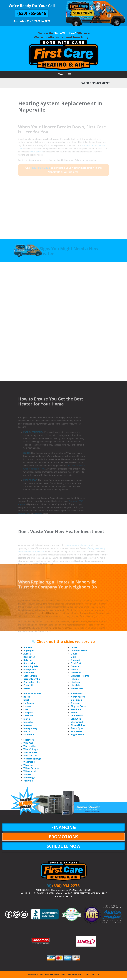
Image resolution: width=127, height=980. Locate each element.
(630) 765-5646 (32, 13)
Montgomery (30, 728)
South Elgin (77, 728)
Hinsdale (75, 685)
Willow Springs (31, 768)
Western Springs (32, 759)
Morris (27, 731)
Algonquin (29, 651)
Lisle (26, 709)
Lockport (28, 713)
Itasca (27, 697)
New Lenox (77, 694)
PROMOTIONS (63, 837)
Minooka (28, 722)
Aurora (27, 654)
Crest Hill (28, 685)
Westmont (29, 762)
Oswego (75, 703)
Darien (27, 688)
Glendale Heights (80, 676)
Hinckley (75, 682)
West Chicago (31, 749)
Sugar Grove (77, 735)
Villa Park (28, 743)
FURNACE (33, 975)
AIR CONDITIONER (49, 975)
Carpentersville (32, 679)
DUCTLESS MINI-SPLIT (72, 975)
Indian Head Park (32, 694)
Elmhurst (76, 660)
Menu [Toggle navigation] (65, 75)
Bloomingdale (31, 666)
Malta (27, 719)
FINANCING (64, 827)
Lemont (28, 706)
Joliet (26, 700)
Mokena (28, 725)
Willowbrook (30, 771)
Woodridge (29, 778)
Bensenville (29, 663)
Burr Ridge (29, 673)
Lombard (28, 716)
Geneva (75, 666)
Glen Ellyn (76, 673)
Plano (74, 713)
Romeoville (77, 716)
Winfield (28, 774)
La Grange (29, 703)
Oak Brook (76, 700)
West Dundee (30, 752)
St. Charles (76, 731)
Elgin (73, 657)
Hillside (75, 679)
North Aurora (78, 697)
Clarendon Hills (31, 682)
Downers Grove (79, 651)
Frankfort (76, 663)
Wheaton (28, 765)
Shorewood (77, 722)
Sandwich (76, 719)
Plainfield (76, 709)
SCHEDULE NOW (64, 846)
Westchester (30, 756)
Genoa (74, 669)
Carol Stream (30, 676)
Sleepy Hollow (78, 725)
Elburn (74, 654)
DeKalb (74, 647)
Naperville (29, 735)
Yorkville (28, 781)
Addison (28, 647)
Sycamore (29, 740)
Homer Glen (77, 688)
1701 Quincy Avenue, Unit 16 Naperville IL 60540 (69, 890)
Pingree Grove (78, 706)
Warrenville (30, 746)
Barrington (29, 657)
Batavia (28, 660)
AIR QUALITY (92, 975)
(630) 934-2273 (66, 886)
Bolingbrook (30, 669)
